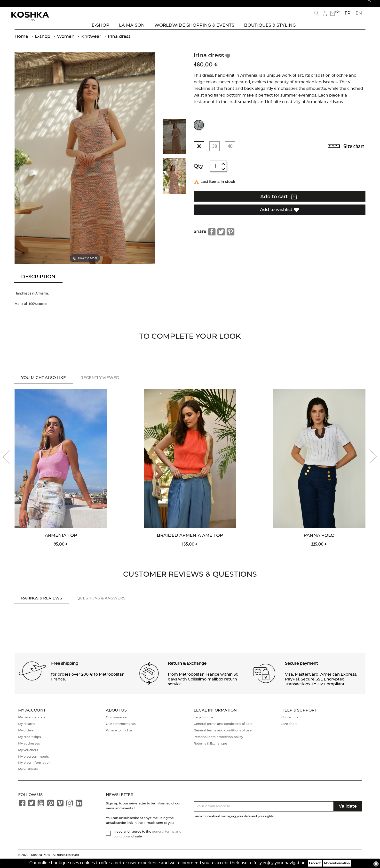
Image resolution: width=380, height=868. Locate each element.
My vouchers (28, 757)
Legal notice (203, 724)
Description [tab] (38, 282)
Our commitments (121, 731)
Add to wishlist (280, 215)
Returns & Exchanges (211, 750)
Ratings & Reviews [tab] (42, 605)
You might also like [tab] (44, 383)
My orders (26, 737)
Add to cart (278, 202)
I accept (315, 863)
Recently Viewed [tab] (100, 383)
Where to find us (119, 737)
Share (212, 237)
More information (337, 863)
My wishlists (28, 776)
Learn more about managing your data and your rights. (234, 823)
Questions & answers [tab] (101, 605)
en (359, 13)
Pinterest (230, 237)
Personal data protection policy (218, 744)
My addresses (29, 750)
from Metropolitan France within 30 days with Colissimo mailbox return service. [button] (203, 686)
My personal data (32, 724)
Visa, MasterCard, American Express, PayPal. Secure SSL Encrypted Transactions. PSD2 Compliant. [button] (321, 686)
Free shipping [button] (65, 670)
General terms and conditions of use (223, 737)
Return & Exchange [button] (187, 670)
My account (32, 717)
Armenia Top (61, 542)
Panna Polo (319, 542)
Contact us (290, 724)
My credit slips (30, 744)
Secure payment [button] (301, 670)
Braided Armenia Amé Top (190, 542)
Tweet (221, 237)
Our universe (116, 724)
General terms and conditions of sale (223, 731)
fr (348, 13)
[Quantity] (216, 172)
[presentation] (10, 464)
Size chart (354, 152)
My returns (27, 731)
